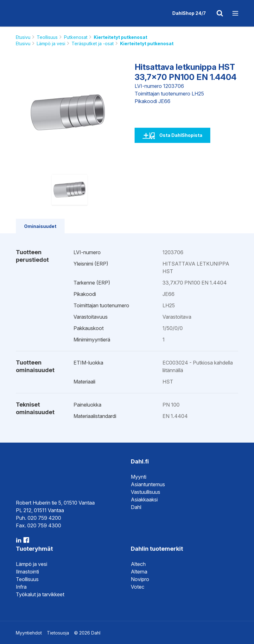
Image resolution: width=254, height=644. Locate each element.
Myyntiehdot (29, 633)
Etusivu (23, 37)
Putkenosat (76, 37)
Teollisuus (47, 37)
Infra (21, 587)
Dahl (136, 507)
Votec (138, 587)
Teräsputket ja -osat (93, 43)
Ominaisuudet (40, 226)
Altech (138, 564)
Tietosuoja (58, 633)
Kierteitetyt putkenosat (121, 37)
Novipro (140, 579)
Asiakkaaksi (144, 500)
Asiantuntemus (148, 484)
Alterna (139, 572)
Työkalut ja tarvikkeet (40, 594)
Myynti (139, 477)
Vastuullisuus (146, 492)
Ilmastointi (27, 572)
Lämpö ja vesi (51, 43)
